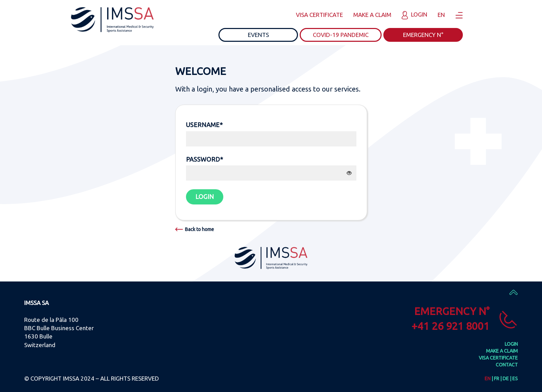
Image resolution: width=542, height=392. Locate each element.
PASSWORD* (204, 159)
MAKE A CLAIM (372, 15)
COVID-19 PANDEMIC (341, 35)
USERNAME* (204, 125)
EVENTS (258, 35)
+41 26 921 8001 (450, 326)
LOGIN (205, 197)
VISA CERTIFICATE (319, 15)
